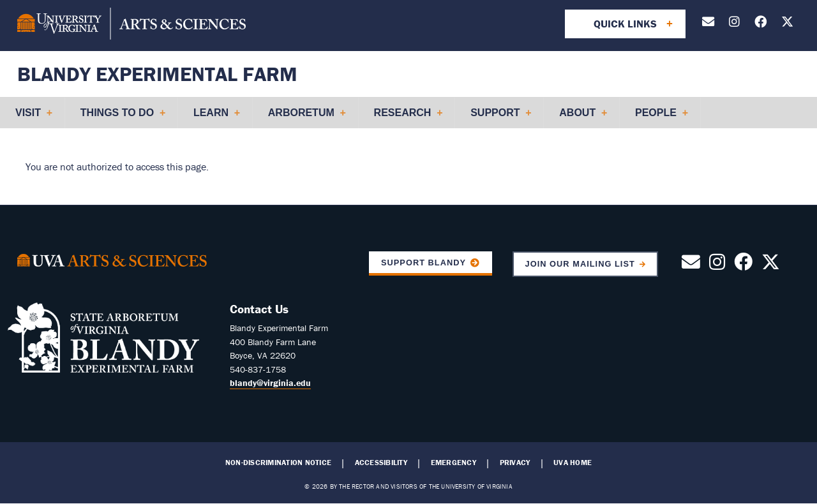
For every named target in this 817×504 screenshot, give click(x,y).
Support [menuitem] (495, 118)
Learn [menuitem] (211, 118)
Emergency (453, 463)
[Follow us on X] (787, 24)
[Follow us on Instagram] (734, 24)
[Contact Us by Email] (708, 24)
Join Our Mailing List (580, 264)
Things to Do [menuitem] (117, 118)
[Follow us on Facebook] (761, 24)
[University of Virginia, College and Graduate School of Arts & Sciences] (131, 26)
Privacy (515, 463)
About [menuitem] (578, 118)
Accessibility (381, 463)
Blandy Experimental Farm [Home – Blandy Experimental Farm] (157, 74)
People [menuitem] (656, 118)
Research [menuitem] (403, 118)
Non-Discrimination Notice (278, 463)
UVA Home (573, 463)
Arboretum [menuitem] (302, 118)
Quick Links (625, 24)
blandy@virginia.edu (270, 383)
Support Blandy (423, 263)
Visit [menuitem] (28, 118)
